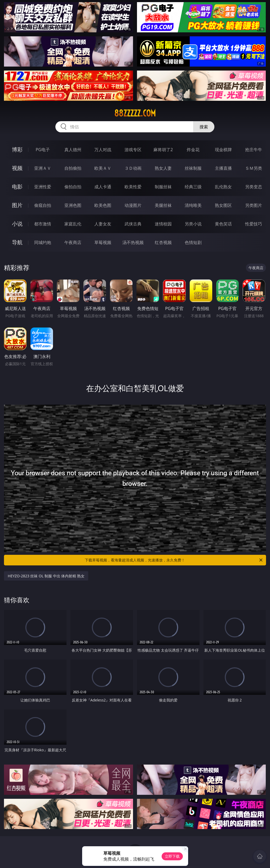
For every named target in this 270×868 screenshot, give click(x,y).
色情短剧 (193, 242)
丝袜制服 (193, 168)
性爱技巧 (254, 224)
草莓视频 (103, 242)
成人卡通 (103, 187)
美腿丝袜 (163, 205)
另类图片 (254, 205)
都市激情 (43, 224)
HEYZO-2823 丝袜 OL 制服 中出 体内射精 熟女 (46, 576)
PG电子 (43, 150)
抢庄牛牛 (254, 150)
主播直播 (223, 168)
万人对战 (103, 150)
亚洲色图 (73, 205)
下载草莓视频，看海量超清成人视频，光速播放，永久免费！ (174, 560)
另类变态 (254, 187)
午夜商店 (73, 242)
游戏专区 (133, 150)
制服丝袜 (163, 187)
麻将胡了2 (163, 150)
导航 (17, 242)
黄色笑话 (223, 224)
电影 (17, 187)
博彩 (17, 149)
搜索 (204, 127)
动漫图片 (133, 205)
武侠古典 (133, 224)
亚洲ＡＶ (43, 168)
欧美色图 (103, 205)
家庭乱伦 (73, 224)
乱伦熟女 (223, 187)
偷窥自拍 (43, 205)
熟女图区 (223, 205)
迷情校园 (163, 224)
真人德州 (73, 150)
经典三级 (193, 187)
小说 (17, 224)
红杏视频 (163, 242)
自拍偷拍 (73, 168)
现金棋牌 (223, 150)
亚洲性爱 (43, 187)
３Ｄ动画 (133, 168)
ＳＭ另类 (254, 168)
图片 (17, 205)
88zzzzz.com (135, 113)
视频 (17, 168)
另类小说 (193, 224)
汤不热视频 (133, 242)
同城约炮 (43, 242)
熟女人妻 (163, 168)
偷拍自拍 (73, 187)
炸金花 (193, 150)
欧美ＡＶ (103, 168)
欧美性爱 (133, 187)
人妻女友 (103, 224)
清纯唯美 (193, 205)
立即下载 (172, 856)
